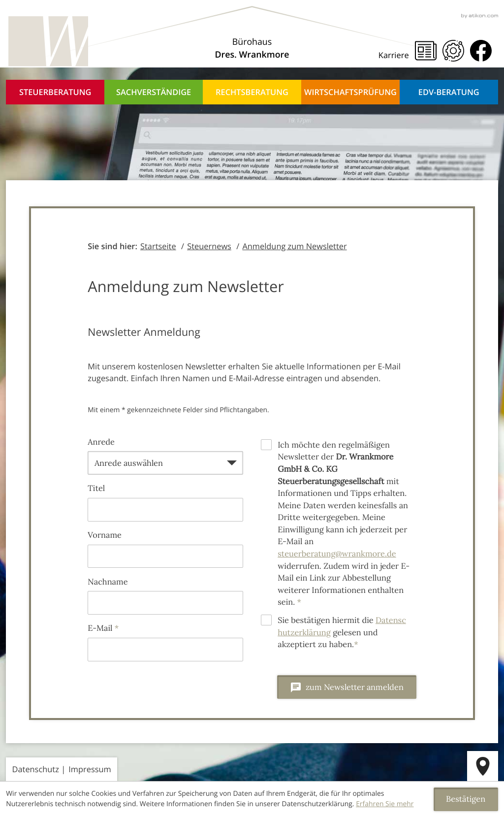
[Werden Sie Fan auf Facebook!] (481, 51)
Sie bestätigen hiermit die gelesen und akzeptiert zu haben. (342, 633)
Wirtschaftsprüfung (350, 92)
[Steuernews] (426, 51)
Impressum (90, 769)
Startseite (158, 246)
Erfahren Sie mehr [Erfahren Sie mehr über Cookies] (385, 804)
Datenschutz (36, 769)
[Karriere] (397, 55)
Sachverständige (154, 92)
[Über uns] (252, 49)
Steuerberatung (55, 92)
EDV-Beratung (449, 92)
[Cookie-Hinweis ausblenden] (466, 799)
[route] (482, 766)
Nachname (108, 582)
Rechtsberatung (252, 92)
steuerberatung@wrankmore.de (337, 554)
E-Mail (103, 628)
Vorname (105, 535)
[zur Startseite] (47, 42)
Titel (96, 489)
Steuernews (209, 246)
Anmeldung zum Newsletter (294, 246)
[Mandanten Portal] (453, 51)
